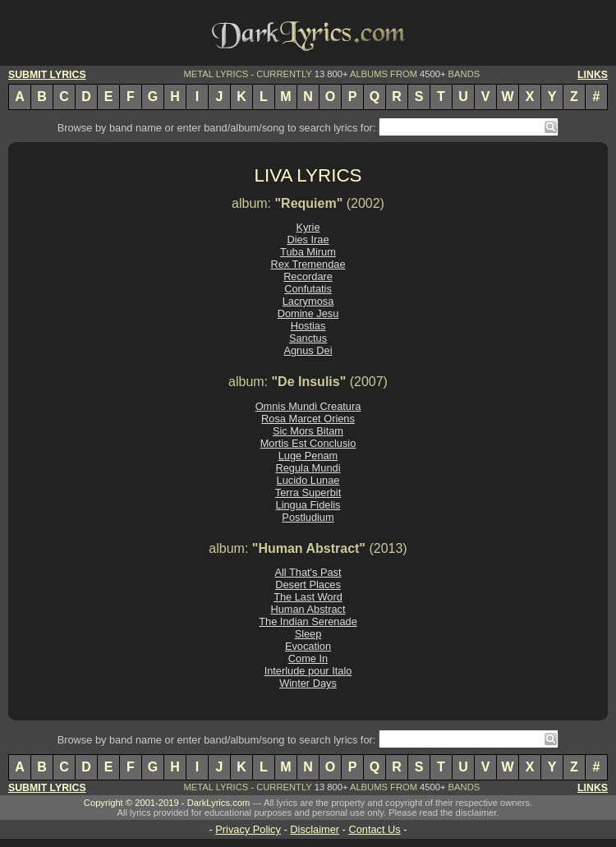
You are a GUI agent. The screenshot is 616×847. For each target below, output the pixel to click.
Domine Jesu (308, 313)
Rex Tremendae (308, 264)
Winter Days (308, 683)
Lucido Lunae (308, 480)
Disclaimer (315, 829)
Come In (308, 658)
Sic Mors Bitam (308, 431)
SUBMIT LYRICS (47, 75)
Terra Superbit (308, 493)
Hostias (308, 326)
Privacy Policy (248, 829)
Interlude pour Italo (308, 671)
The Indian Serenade (308, 621)
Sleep (308, 634)
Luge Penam (308, 456)
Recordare (308, 276)
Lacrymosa (308, 301)
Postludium (308, 517)
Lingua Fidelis (308, 505)
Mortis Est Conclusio (308, 443)
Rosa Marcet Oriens (308, 419)
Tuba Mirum (308, 252)
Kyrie (308, 227)
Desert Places (308, 585)
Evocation (308, 646)
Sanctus (308, 338)
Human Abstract (308, 609)
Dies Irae (308, 239)
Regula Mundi (308, 468)
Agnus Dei (308, 350)
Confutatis (308, 289)
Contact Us (374, 829)
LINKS (593, 75)
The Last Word (308, 597)
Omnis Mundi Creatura (308, 406)
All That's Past (308, 572)
